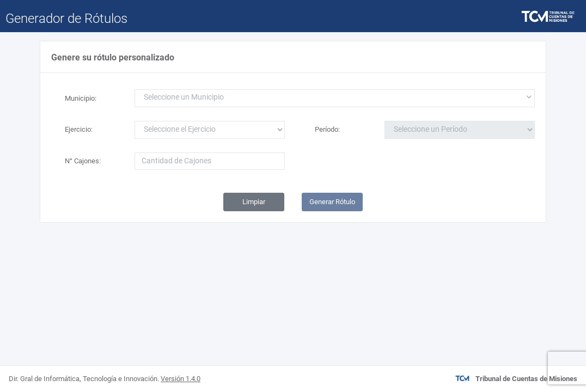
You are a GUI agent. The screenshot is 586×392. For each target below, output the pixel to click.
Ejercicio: (79, 129)
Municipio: (81, 98)
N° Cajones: (83, 161)
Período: (327, 129)
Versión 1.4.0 (181, 379)
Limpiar (254, 202)
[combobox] (335, 98)
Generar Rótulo (332, 202)
